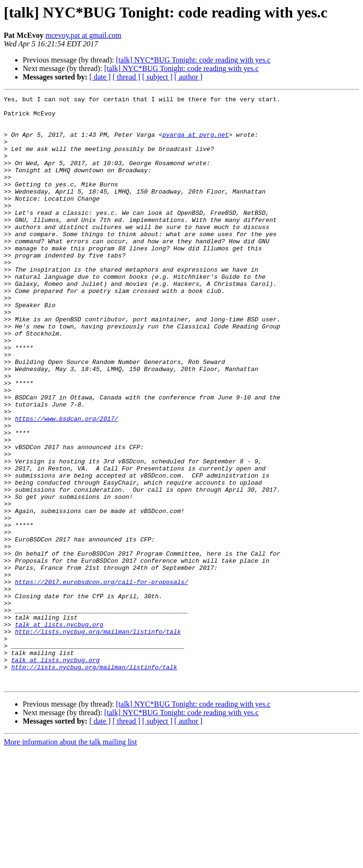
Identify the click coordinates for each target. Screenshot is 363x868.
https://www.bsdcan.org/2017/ (66, 484)
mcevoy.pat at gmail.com (83, 35)
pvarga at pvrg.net (195, 143)
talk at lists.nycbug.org (59, 731)
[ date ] (100, 77)
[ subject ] (157, 77)
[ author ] (189, 77)
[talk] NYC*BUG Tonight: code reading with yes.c (193, 60)
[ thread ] (126, 77)
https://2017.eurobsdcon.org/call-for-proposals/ (101, 680)
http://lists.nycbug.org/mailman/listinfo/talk (98, 739)
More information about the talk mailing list (70, 860)
